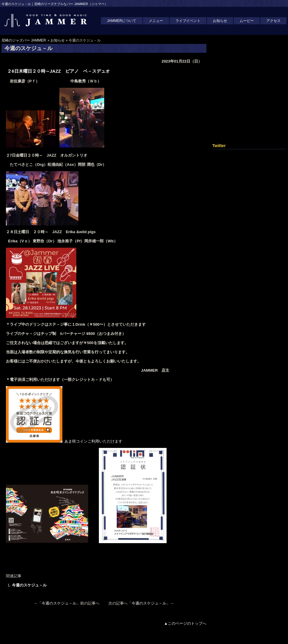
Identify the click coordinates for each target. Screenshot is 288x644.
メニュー (156, 21)
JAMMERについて (122, 21)
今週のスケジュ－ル (29, 585)
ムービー (247, 21)
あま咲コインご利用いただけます (66, 441)
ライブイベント (188, 21)
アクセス (273, 21)
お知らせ (220, 21)
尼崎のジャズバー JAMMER (24, 40)
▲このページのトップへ (185, 623)
